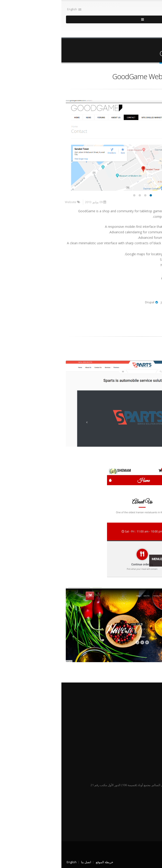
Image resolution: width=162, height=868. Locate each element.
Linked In (147, 822)
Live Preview (144, 280)
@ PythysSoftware (147, 739)
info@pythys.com (123, 801)
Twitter (155, 822)
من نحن (145, 711)
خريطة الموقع (43, 862)
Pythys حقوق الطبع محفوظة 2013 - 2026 (133, 851)
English (13, 9)
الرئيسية (153, 45)
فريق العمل (142, 722)
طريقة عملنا (142, 717)
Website (9, 202)
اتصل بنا (25, 862)
